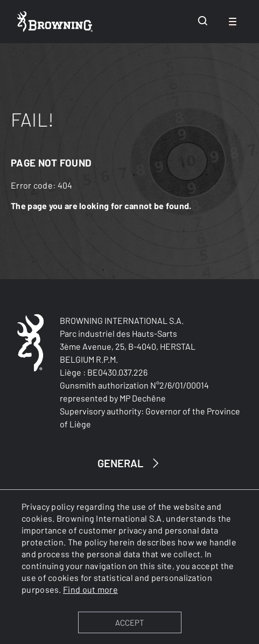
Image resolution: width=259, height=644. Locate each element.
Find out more (90, 589)
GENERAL (130, 463)
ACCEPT (129, 622)
